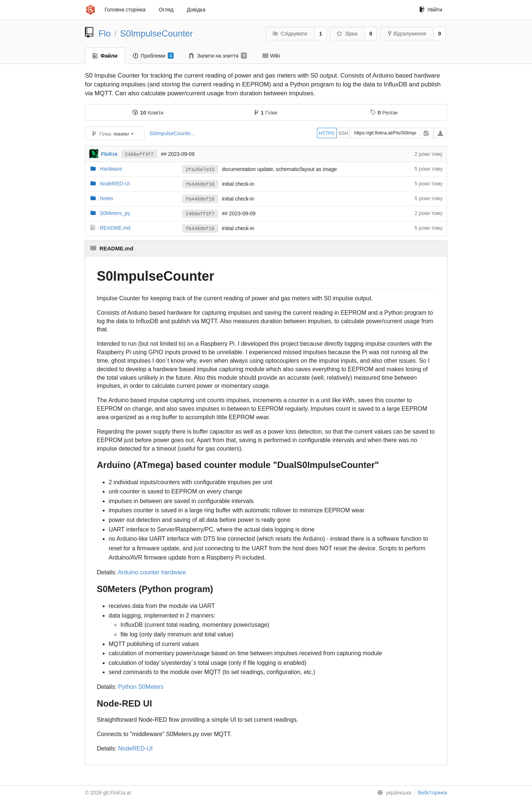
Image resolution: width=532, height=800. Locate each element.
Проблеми (154, 56)
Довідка (196, 10)
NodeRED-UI (115, 184)
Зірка (347, 34)
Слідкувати (290, 34)
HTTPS (327, 133)
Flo (105, 33)
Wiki (271, 56)
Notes (107, 198)
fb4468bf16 (200, 184)
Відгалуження (407, 34)
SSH (343, 133)
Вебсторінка (432, 793)
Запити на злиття (218, 56)
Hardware (111, 169)
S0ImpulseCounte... (172, 133)
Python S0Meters (141, 687)
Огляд (166, 10)
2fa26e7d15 (200, 170)
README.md (115, 228)
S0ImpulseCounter (156, 33)
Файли (105, 56)
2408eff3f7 (139, 155)
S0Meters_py (115, 213)
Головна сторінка (125, 10)
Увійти (431, 10)
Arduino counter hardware (152, 572)
